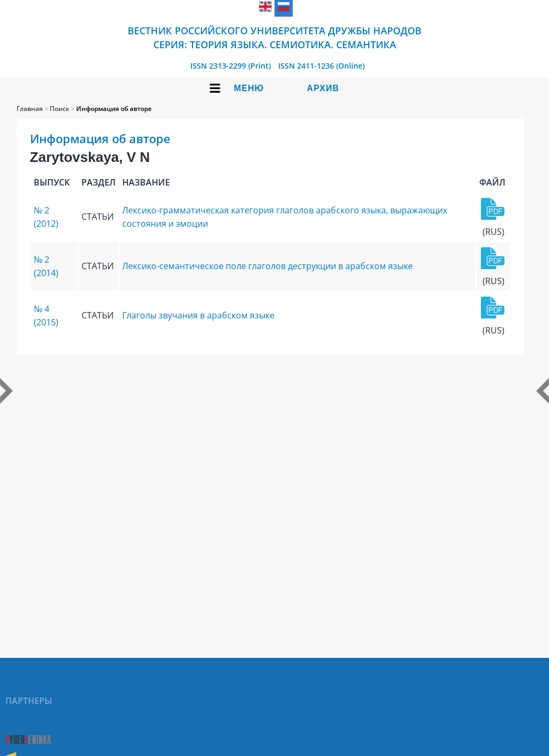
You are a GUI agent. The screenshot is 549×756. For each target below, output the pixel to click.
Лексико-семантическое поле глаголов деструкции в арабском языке (268, 266)
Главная (30, 109)
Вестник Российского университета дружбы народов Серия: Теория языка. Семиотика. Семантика (274, 38)
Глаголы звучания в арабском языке (198, 315)
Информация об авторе (114, 109)
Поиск (60, 109)
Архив (323, 88)
